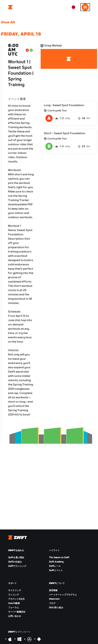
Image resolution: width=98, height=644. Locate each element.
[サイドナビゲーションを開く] (85, 7)
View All (8, 22)
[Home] (11, 7)
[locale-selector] (73, 7)
